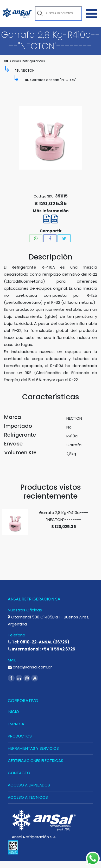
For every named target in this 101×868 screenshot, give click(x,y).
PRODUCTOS (20, 736)
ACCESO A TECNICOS (28, 797)
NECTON (28, 70)
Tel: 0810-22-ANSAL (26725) (39, 642)
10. (27, 80)
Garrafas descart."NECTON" (53, 80)
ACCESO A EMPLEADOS (29, 785)
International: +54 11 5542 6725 (42, 649)
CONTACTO (19, 773)
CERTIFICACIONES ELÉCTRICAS (36, 761)
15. (17, 70)
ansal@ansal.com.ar (30, 667)
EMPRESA (16, 724)
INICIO (13, 712)
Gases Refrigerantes (28, 61)
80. (6, 61)
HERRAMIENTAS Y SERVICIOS (33, 748)
